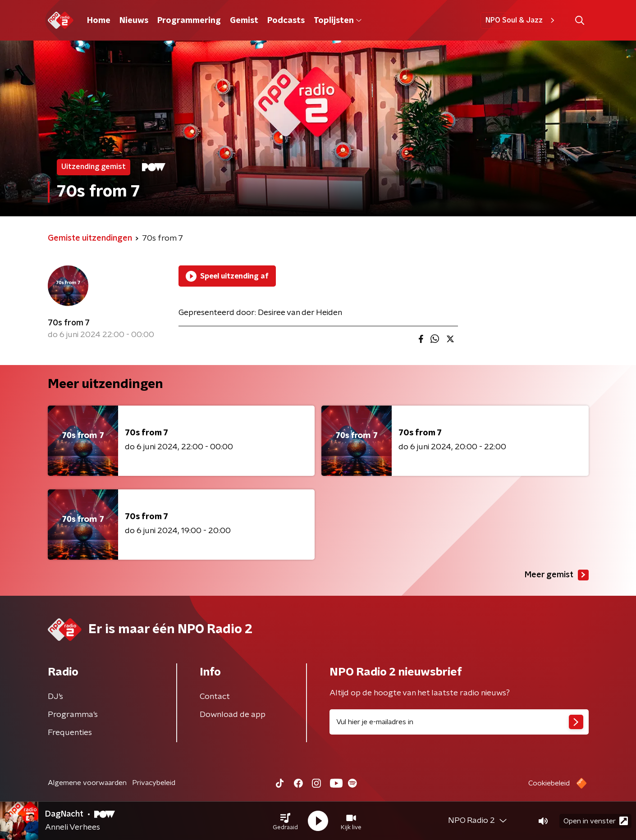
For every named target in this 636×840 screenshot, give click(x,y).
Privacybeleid (154, 783)
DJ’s (55, 697)
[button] (285, 821)
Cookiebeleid (549, 783)
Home (99, 21)
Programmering (189, 21)
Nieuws (134, 21)
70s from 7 (69, 323)
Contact (215, 697)
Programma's (73, 715)
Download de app (233, 715)
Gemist (244, 21)
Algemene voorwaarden (87, 783)
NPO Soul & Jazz (521, 20)
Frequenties (70, 733)
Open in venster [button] (596, 821)
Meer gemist (557, 575)
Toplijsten (338, 21)
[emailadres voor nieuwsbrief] (459, 722)
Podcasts (286, 21)
